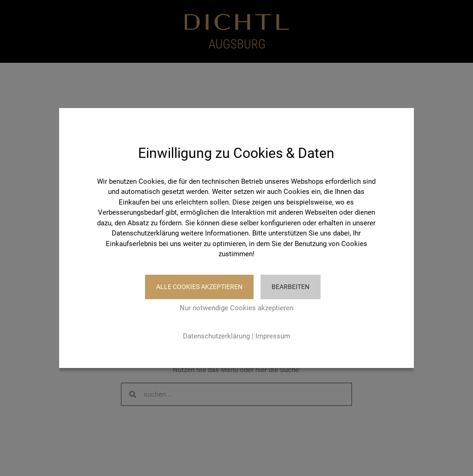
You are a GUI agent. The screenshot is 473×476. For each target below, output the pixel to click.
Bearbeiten (291, 287)
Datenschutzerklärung (216, 336)
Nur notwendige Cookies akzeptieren (236, 308)
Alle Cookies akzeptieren (199, 287)
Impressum (273, 336)
